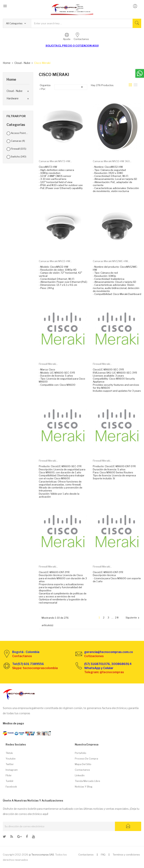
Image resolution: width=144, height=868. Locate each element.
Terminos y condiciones (126, 855)
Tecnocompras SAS (43, 855)
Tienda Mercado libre (87, 781)
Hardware (13, 98)
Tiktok (9, 753)
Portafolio (81, 753)
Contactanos (82, 770)
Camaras (18, 141)
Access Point (19, 133)
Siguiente (133, 618)
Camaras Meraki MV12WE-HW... (111, 261)
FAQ (103, 855)
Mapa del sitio (83, 764)
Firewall (19, 149)
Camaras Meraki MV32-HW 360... (112, 161)
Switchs (19, 157)
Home (11, 79)
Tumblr (10, 781)
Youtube (11, 759)
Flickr (9, 775)
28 (117, 618)
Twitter (10, 764)
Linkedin (80, 775)
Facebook (11, 787)
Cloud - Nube (15, 91)
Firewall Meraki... (48, 364)
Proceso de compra (86, 759)
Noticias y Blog (84, 787)
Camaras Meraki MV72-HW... (55, 161)
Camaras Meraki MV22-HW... (55, 261)
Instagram (12, 770)
